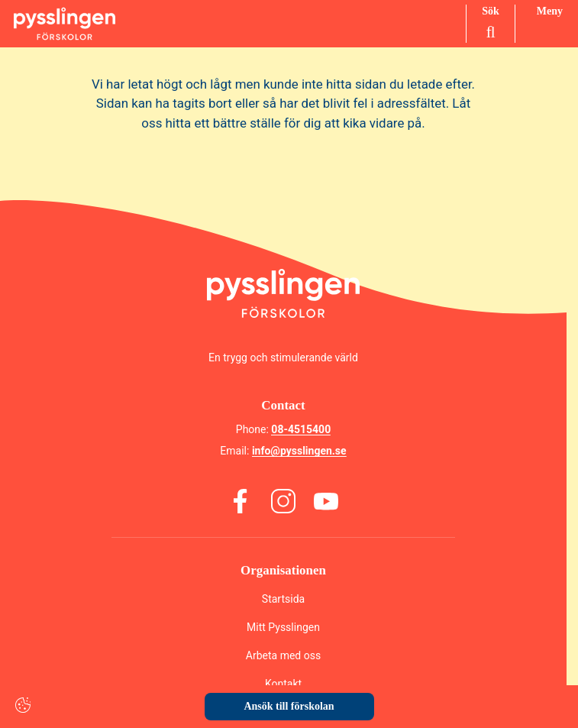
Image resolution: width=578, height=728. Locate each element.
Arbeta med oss (283, 655)
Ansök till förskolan (289, 706)
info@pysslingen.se (299, 451)
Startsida (283, 599)
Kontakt (283, 684)
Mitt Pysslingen (283, 627)
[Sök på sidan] (491, 24)
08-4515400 (301, 429)
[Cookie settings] (23, 705)
